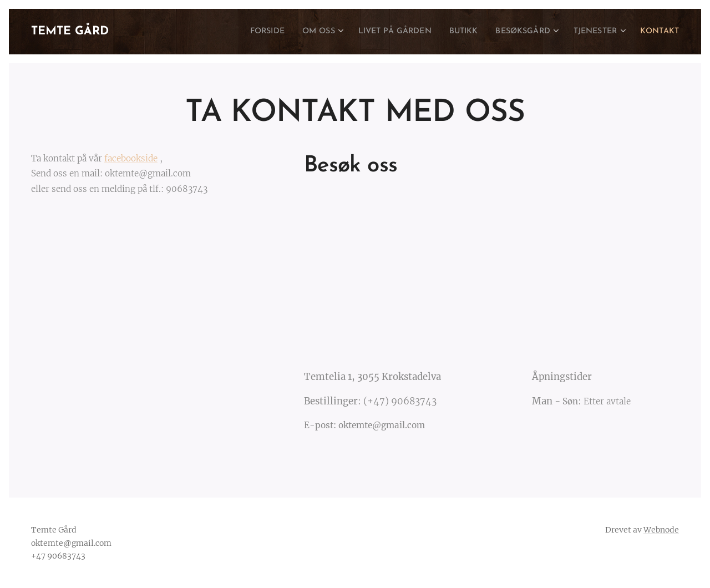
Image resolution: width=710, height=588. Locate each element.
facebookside (131, 158)
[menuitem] (231, 32)
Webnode (661, 530)
